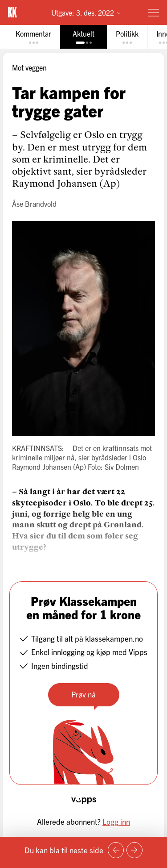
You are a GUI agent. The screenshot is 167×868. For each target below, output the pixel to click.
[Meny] (154, 13)
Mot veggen (29, 67)
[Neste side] (134, 850)
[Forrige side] (116, 850)
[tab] (33, 37)
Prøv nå (83, 694)
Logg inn (116, 821)
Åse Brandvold (34, 204)
